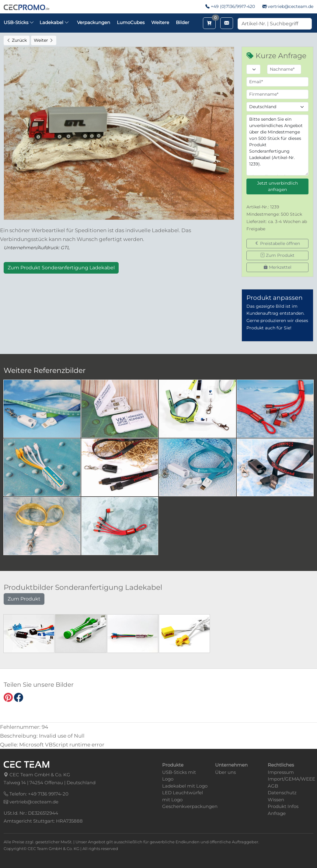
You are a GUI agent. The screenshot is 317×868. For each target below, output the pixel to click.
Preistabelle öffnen (277, 243)
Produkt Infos (283, 806)
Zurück (17, 40)
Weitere (160, 22)
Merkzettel (277, 267)
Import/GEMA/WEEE (291, 779)
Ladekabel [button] (54, 22)
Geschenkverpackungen (190, 806)
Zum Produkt (277, 255)
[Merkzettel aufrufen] (209, 23)
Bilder (183, 22)
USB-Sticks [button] (19, 22)
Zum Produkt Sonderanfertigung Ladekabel (61, 268)
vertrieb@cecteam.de (291, 6)
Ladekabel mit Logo (185, 786)
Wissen (276, 800)
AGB (273, 786)
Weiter (44, 40)
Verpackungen (94, 22)
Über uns (225, 772)
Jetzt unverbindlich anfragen (277, 186)
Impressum (281, 772)
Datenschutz (282, 793)
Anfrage (277, 813)
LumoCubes (131, 22)
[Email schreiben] (227, 23)
